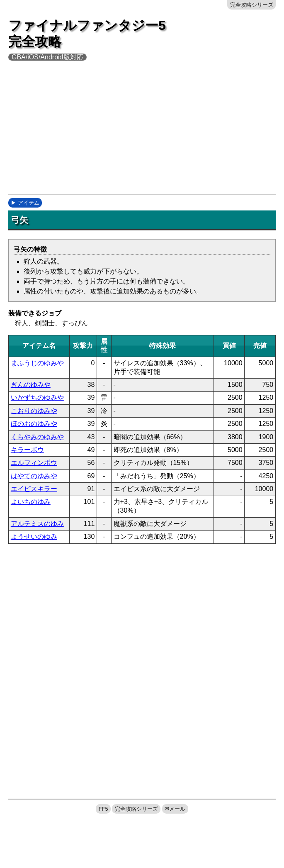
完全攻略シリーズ (252, 5)
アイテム (29, 203)
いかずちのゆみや (37, 397)
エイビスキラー (34, 489)
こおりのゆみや (34, 411)
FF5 (103, 809)
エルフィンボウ (34, 463)
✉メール (175, 809)
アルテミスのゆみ (37, 524)
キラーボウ (27, 450)
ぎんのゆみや (31, 385)
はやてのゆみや (34, 476)
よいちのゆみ (31, 502)
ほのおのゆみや (34, 424)
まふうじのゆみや (37, 363)
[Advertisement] (146, 133)
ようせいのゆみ (34, 537)
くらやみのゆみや (37, 437)
